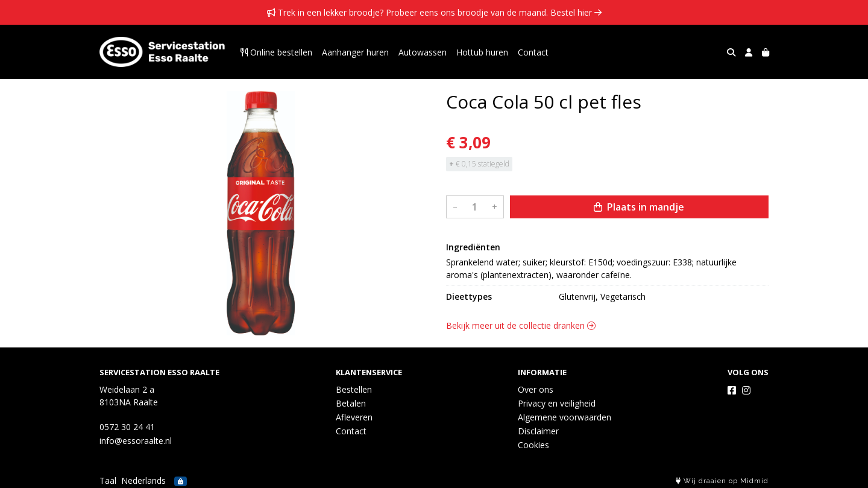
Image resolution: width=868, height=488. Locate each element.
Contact (533, 52)
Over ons (536, 389)
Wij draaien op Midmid (722, 481)
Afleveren (354, 417)
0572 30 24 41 (127, 427)
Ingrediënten (473, 247)
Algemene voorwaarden (565, 417)
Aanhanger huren (355, 52)
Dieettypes (469, 296)
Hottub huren (482, 52)
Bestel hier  (576, 12)
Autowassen (423, 52)
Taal (108, 480)
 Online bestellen (276, 52)
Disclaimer (538, 431)
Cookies (533, 445)
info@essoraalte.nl (136, 441)
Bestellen (354, 389)
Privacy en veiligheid (557, 403)
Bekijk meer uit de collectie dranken (521, 325)
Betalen (351, 403)
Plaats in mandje (639, 207)
